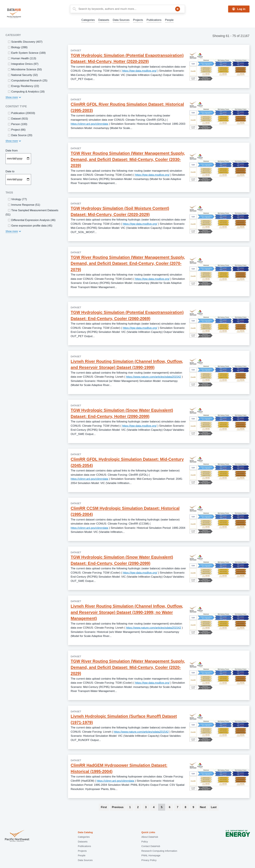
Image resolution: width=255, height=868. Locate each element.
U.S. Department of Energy (238, 836)
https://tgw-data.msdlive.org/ (139, 71)
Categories (88, 20)
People (169, 20)
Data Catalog (85, 832)
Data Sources (121, 20)
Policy (145, 842)
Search (178, 9)
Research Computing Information (159, 851)
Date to (10, 171)
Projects (138, 20)
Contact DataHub (151, 846)
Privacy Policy (149, 860)
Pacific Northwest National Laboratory (17, 836)
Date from (12, 151)
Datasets (104, 20)
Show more (12, 97)
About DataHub (150, 837)
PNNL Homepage (151, 855)
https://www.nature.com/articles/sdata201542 (154, 377)
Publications (154, 20)
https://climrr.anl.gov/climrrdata (90, 124)
